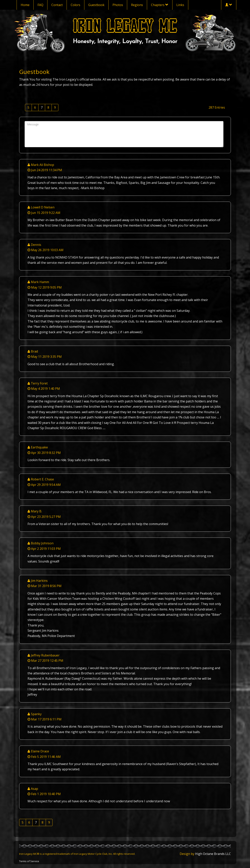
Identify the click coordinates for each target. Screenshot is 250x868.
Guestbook (96, 5)
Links (180, 5)
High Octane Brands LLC (213, 854)
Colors (75, 5)
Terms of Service (29, 861)
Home (25, 5)
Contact (57, 5)
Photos (118, 5)
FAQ (40, 5)
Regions (137, 5)
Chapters (160, 5)
